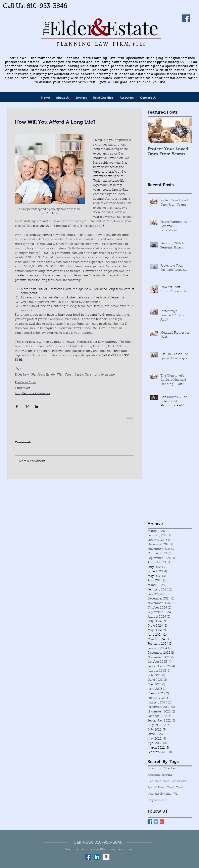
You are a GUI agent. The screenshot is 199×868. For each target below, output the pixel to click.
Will (60, 375)
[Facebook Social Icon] (88, 857)
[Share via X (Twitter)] (27, 407)
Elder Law (22, 375)
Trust (69, 375)
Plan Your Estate (43, 375)
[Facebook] (186, 18)
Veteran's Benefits (159, 794)
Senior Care (83, 375)
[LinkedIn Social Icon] (97, 857)
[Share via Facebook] (17, 407)
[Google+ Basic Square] (162, 822)
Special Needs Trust (161, 788)
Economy (154, 769)
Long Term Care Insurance (33, 394)
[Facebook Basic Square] (150, 822)
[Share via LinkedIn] (36, 407)
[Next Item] (185, 131)
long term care (104, 375)
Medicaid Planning (160, 775)
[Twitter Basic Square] (156, 822)
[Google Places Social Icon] (106, 857)
